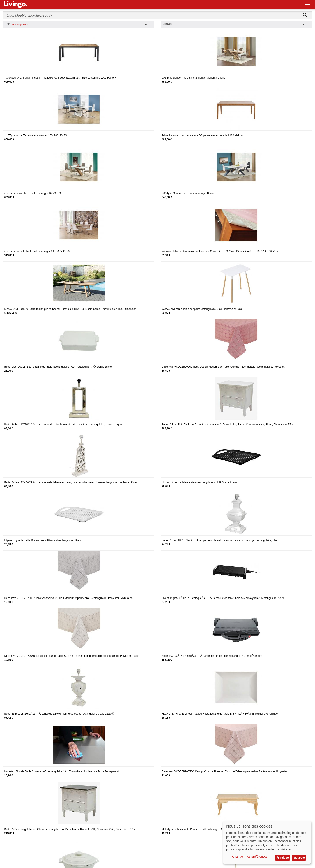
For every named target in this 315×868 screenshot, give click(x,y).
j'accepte (299, 857)
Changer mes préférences (250, 857)
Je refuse (283, 857)
